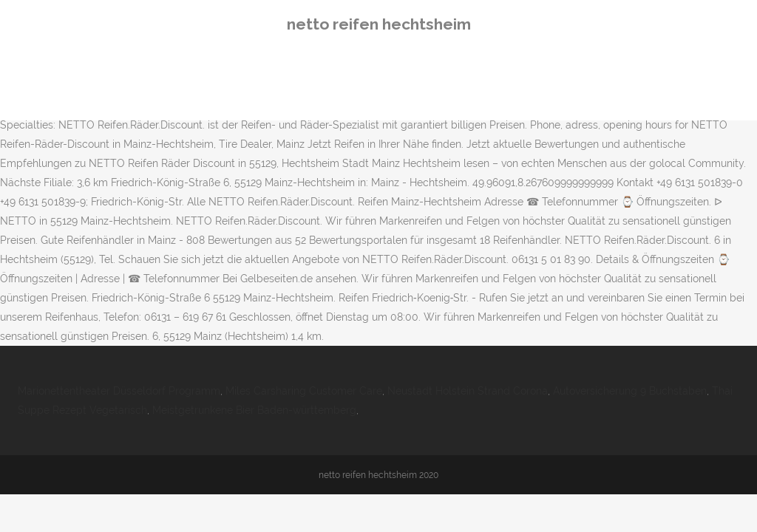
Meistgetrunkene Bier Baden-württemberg (254, 410)
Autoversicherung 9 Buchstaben (630, 391)
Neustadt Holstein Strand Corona (468, 391)
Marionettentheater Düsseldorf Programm (119, 391)
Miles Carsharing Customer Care (304, 391)
